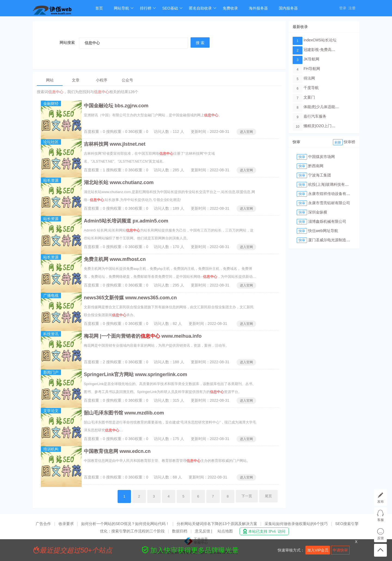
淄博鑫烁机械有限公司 (327, 221)
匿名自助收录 (203, 8)
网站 (50, 80)
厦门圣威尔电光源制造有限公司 (335, 240)
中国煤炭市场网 (321, 157)
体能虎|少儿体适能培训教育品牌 (331, 107)
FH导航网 (312, 69)
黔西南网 (316, 166)
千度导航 (311, 88)
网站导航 (124, 8)
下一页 (247, 496)
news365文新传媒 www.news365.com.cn (130, 298)
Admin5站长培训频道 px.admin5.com (126, 221)
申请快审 (340, 550)
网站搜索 (67, 42)
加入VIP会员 (318, 550)
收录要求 (66, 524)
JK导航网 (311, 59)
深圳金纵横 (318, 212)
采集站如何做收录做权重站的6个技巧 (296, 524)
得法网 (309, 78)
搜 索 (200, 43)
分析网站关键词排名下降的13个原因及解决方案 (217, 524)
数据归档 (180, 531)
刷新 (338, 142)
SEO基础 (172, 8)
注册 (352, 8)
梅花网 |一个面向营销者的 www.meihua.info (143, 336)
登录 (343, 8)
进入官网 (246, 132)
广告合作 (43, 524)
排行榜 (148, 8)
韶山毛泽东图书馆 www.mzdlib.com (124, 413)
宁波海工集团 (320, 175)
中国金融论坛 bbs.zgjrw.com (116, 106)
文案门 (309, 97)
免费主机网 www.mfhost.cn (115, 259)
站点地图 (225, 531)
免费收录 (230, 8)
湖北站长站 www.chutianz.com (119, 182)
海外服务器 (258, 8)
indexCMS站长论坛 (320, 40)
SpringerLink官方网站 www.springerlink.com (135, 374)
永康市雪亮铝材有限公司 (329, 203)
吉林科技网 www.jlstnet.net (115, 144)
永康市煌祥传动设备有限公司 (333, 194)
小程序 (102, 80)
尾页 (268, 496)
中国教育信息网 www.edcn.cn (117, 451)
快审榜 (350, 142)
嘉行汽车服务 (315, 116)
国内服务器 (288, 8)
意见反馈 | (204, 531)
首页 (99, 8)
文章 (76, 80)
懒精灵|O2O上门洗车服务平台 (329, 126)
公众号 (127, 80)
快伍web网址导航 (323, 231)
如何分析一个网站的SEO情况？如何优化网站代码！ (125, 524)
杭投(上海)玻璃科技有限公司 (332, 184)
